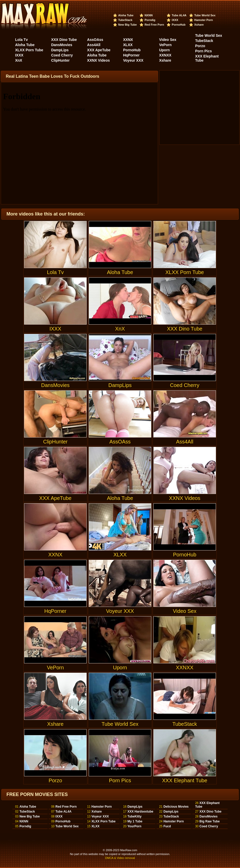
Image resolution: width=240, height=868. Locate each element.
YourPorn (134, 826)
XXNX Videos (99, 60)
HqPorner (131, 55)
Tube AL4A (179, 15)
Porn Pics (203, 51)
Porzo (200, 46)
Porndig (150, 20)
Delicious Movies (176, 807)
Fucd (167, 826)
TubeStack (125, 20)
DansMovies (62, 45)
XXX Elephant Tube (185, 756)
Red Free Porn (154, 25)
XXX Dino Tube (64, 40)
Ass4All (94, 45)
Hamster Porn (204, 20)
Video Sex (168, 40)
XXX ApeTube (99, 50)
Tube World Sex (205, 15)
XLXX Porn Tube (29, 50)
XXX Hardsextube (140, 812)
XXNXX (165, 55)
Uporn (164, 50)
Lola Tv (21, 40)
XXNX (128, 40)
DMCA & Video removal (120, 858)
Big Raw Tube (209, 821)
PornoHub (179, 25)
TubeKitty (134, 816)
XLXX (128, 45)
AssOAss (95, 40)
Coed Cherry (62, 55)
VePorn (165, 45)
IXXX (175, 20)
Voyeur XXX (133, 60)
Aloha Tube (126, 15)
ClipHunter (61, 60)
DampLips (60, 50)
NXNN (149, 15)
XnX (18, 60)
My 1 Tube (135, 821)
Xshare (199, 25)
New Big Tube (128, 25)
